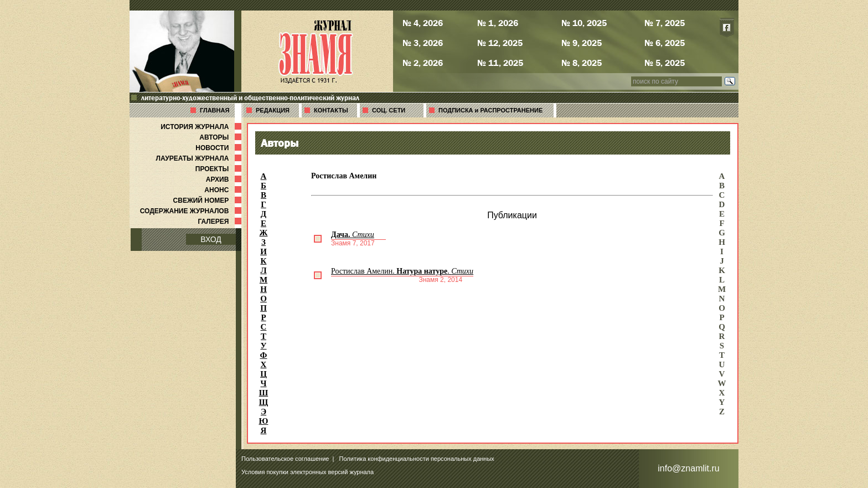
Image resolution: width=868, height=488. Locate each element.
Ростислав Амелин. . (402, 271)
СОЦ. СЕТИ (389, 110)
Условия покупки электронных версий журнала (308, 472)
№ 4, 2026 (423, 23)
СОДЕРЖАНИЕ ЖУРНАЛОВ (192, 211)
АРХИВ (225, 179)
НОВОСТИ (219, 148)
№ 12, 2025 (500, 43)
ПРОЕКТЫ (219, 169)
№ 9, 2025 (582, 43)
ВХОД (211, 239)
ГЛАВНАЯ (215, 110)
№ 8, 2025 (582, 63)
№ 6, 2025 (665, 43)
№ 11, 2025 (500, 63)
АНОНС (224, 190)
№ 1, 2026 (498, 23)
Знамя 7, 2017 (353, 243)
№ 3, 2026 (423, 43)
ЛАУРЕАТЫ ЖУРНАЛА (200, 158)
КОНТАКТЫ (331, 110)
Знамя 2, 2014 (440, 280)
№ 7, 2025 (665, 23)
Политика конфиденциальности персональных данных (417, 459)
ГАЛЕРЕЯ (221, 222)
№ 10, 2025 (584, 23)
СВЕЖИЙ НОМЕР (208, 201)
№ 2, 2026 (423, 63)
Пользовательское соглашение (285, 459)
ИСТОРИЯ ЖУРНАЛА (202, 127)
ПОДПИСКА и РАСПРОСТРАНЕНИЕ (490, 110)
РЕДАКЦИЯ (273, 110)
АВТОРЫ (221, 137)
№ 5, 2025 (665, 63)
